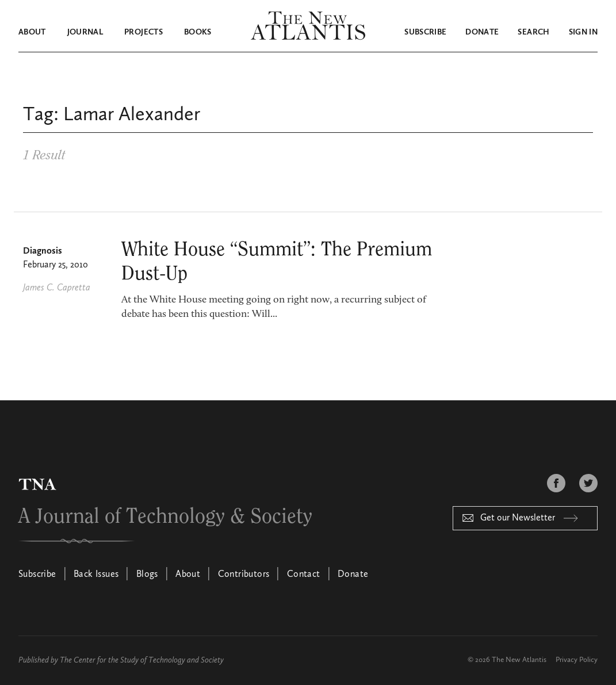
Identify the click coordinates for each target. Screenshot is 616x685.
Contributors (244, 575)
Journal (85, 32)
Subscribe (425, 32)
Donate (482, 32)
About (32, 32)
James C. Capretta (57, 288)
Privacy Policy (577, 660)
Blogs (147, 575)
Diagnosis (43, 251)
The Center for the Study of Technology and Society (142, 660)
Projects (144, 32)
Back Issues (96, 575)
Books (198, 32)
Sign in (583, 32)
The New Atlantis (519, 660)
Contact (304, 575)
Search (533, 32)
